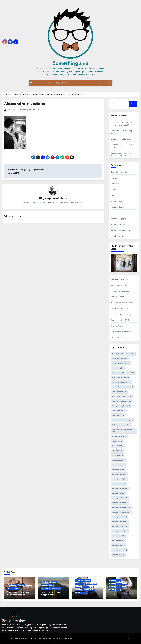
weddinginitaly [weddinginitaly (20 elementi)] (119, 479)
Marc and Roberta (118, 297)
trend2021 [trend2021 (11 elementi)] (117, 455)
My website (35, 83)
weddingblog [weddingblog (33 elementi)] (118, 470)
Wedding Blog (117, 201)
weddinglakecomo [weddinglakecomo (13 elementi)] (120, 488)
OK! (129, 639)
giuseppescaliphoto (18, 110)
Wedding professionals (120, 230)
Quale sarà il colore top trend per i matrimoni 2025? (18, 595)
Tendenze (115, 190)
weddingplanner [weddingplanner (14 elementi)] (120, 517)
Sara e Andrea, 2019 (119, 285)
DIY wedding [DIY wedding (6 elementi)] (118, 368)
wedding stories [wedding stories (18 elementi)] (120, 531)
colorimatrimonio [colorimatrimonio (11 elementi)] (120, 359)
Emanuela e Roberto (119, 308)
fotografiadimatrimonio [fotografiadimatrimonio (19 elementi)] (122, 387)
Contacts (107, 83)
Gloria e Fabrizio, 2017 (120, 320)
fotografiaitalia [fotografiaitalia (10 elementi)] (120, 392)
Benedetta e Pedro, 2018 (121, 303)
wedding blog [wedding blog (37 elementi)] (119, 465)
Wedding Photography (120, 225)
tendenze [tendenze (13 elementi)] (117, 441)
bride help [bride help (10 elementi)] (117, 354)
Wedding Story (117, 236)
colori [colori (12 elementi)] (130, 354)
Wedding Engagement (120, 219)
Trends (114, 195)
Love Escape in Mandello (121, 332)
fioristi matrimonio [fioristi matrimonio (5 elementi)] (120, 377)
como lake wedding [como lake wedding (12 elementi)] (121, 363)
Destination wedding (120, 172)
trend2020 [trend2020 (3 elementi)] (117, 451)
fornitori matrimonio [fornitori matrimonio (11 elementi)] (121, 382)
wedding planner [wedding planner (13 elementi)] (120, 522)
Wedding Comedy (118, 207)
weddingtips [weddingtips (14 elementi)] (118, 540)
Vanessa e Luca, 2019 (120, 279)
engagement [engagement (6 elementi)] (118, 373)
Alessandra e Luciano (25, 104)
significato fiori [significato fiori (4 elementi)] (119, 436)
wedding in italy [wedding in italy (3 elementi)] (119, 484)
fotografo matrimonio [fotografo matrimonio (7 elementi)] (121, 401)
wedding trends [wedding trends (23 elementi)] (120, 550)
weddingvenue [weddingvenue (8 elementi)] (119, 555)
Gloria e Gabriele (118, 326)
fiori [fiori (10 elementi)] (131, 373)
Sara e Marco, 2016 (119, 338)
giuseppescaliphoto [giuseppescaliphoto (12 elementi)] (121, 406)
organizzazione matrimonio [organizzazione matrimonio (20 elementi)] (122, 431)
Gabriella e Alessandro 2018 (122, 314)
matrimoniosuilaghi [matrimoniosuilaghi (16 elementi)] (121, 425)
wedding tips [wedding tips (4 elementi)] (118, 545)
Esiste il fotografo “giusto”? (122, 139)
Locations (115, 184)
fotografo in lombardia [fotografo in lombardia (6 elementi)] (122, 396)
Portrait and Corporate (72, 83)
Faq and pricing (93, 83)
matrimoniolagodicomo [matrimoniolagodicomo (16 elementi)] (122, 420)
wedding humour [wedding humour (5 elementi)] (119, 474)
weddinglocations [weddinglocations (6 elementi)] (120, 498)
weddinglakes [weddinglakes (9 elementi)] (118, 493)
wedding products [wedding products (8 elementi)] (120, 526)
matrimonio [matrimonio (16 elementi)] (118, 415)
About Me (47, 83)
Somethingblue (71, 64)
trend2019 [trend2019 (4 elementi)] (117, 446)
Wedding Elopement (119, 213)
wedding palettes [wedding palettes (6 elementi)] (120, 503)
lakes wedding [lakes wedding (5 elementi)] (119, 411)
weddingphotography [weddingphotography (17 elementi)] (121, 507)
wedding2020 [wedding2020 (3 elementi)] (118, 460)
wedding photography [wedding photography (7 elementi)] (121, 512)
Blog (57, 83)
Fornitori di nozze (118, 178)
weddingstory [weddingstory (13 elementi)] (119, 536)
